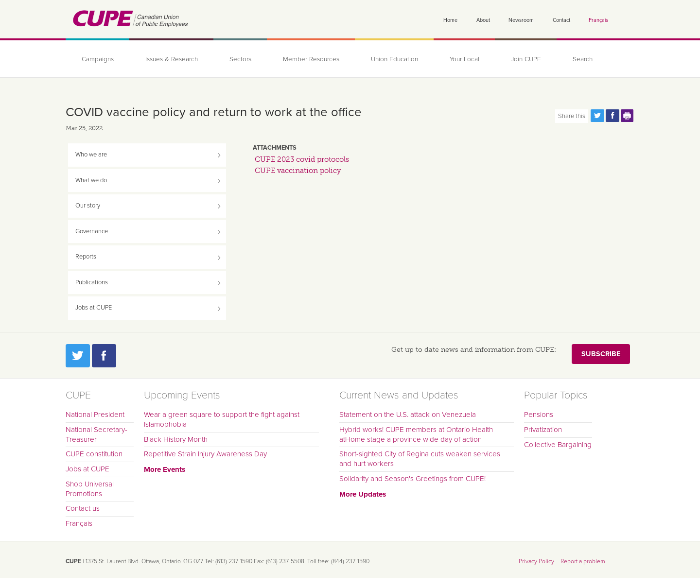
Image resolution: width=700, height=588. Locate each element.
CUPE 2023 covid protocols (302, 159)
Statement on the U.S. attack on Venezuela (408, 415)
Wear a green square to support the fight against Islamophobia (222, 419)
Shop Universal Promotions (90, 489)
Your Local (464, 59)
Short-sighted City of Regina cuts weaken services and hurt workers (420, 459)
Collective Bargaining (558, 445)
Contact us (83, 508)
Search (583, 59)
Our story (88, 206)
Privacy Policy (536, 561)
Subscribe (601, 354)
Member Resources (311, 59)
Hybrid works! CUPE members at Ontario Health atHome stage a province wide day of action (416, 434)
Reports (86, 257)
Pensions (539, 415)
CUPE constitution (94, 454)
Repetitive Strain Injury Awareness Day (205, 454)
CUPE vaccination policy (298, 171)
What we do (91, 180)
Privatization (543, 430)
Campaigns (98, 59)
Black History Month (176, 439)
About (483, 20)
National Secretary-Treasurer (96, 434)
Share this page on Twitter (597, 116)
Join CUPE (526, 59)
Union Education (394, 59)
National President (95, 415)
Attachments (275, 148)
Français (598, 20)
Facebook (104, 356)
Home (450, 20)
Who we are (91, 155)
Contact (561, 20)
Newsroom (521, 20)
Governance (92, 231)
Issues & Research (172, 59)
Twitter (78, 356)
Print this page (628, 116)
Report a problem (583, 561)
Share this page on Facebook (612, 116)
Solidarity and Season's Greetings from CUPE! (412, 479)
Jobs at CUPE (94, 308)
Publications (92, 282)
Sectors (240, 59)
